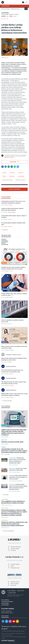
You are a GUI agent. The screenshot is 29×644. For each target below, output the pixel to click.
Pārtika (4, 176)
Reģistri (7, 517)
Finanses (15, 16)
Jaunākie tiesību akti (16, 547)
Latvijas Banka (5, 13)
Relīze (8, 16)
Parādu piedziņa (8, 505)
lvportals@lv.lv (9, 611)
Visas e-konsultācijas (9, 531)
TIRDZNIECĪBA (5, 245)
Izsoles (12, 566)
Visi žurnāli (13, 585)
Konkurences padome (20, 180)
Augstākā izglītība (12, 212)
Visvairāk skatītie (15, 549)
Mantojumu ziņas (15, 568)
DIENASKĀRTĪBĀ (5, 6)
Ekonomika (12, 173)
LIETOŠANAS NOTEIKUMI (7, 602)
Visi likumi (13, 550)
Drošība (18, 491)
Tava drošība (7, 454)
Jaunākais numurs (15, 582)
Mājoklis (18, 472)
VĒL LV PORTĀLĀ (6, 406)
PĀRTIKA (3, 243)
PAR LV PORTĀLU (5, 600)
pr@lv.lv (11, 613)
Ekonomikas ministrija (8, 180)
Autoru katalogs (15, 584)
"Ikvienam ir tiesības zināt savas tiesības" (14, 628)
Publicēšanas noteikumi (9, 157)
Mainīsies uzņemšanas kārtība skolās (12, 442)
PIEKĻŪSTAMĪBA (5, 603)
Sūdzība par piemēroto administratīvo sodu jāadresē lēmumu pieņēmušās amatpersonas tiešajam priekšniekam (14, 524)
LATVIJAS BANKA (6, 197)
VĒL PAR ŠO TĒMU (6, 235)
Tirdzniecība (12, 176)
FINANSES (4, 239)
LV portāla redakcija (8, 609)
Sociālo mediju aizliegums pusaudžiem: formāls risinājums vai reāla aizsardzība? (18, 477)
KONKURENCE (5, 242)
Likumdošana (15, 465)
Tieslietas (7, 528)
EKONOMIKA (4, 241)
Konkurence (21, 173)
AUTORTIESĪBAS (5, 605)
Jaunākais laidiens (15, 564)
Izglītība (7, 437)
